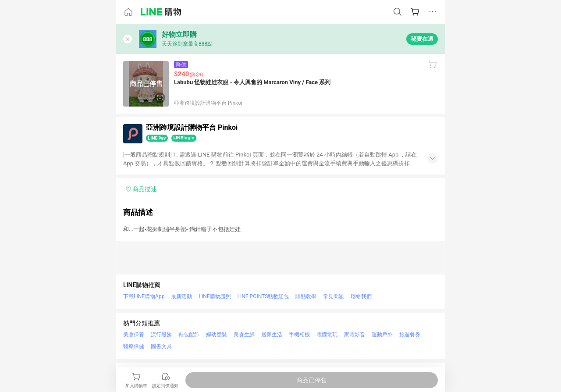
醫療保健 (134, 346)
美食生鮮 (244, 335)
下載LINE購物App (144, 296)
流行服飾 (161, 335)
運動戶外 (382, 335)
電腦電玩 (327, 335)
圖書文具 (161, 346)
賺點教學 (306, 296)
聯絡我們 (361, 296)
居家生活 (272, 335)
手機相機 (299, 335)
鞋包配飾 (189, 335)
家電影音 (355, 335)
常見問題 (334, 296)
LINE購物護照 (215, 296)
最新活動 (181, 296)
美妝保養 (134, 335)
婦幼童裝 (217, 335)
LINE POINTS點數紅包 (263, 296)
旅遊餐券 (410, 335)
